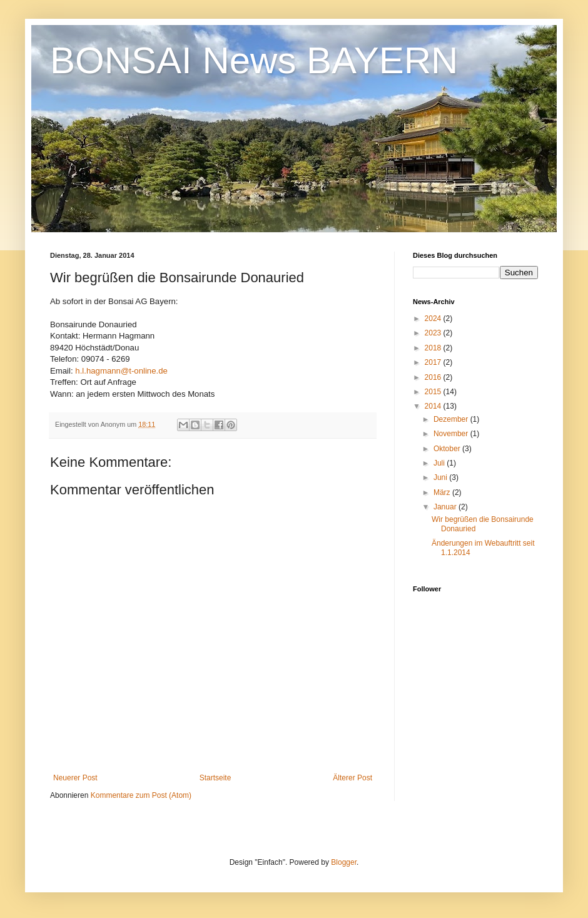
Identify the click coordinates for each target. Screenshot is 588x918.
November (452, 434)
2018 (434, 348)
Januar (446, 507)
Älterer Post (352, 778)
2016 (434, 377)
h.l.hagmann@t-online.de (121, 371)
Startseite (215, 778)
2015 (434, 392)
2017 (434, 362)
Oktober (448, 449)
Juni (441, 477)
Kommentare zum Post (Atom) (141, 795)
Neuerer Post (75, 778)
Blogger (344, 862)
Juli (440, 463)
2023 (434, 333)
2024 (434, 319)
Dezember (452, 419)
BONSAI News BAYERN (254, 60)
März (443, 492)
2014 (434, 406)
